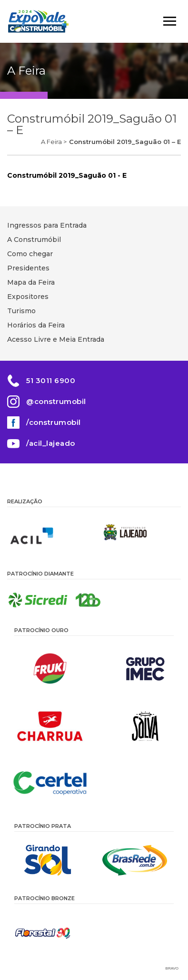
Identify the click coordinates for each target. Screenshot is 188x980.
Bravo (172, 968)
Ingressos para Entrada (47, 225)
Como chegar (30, 254)
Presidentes (28, 268)
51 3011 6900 (51, 380)
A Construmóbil (34, 240)
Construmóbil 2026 (38, 21)
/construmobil (54, 422)
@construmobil (56, 401)
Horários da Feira (36, 325)
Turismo (21, 311)
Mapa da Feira (31, 282)
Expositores (28, 297)
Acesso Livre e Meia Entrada (56, 339)
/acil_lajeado (51, 443)
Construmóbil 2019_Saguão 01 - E (67, 175)
